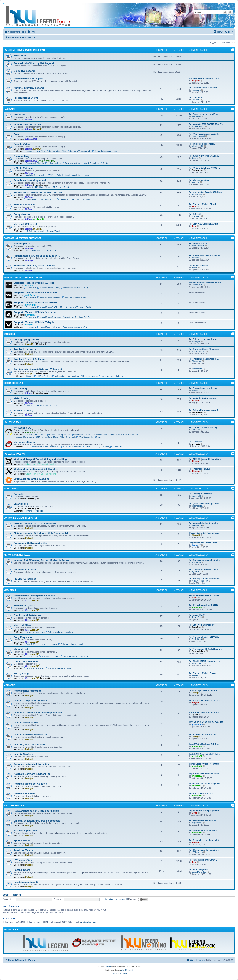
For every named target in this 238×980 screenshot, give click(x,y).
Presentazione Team (34, 435)
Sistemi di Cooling (13, 383)
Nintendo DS (31, 656)
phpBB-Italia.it (127, 970)
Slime (194, 598)
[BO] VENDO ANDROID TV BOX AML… (207, 722)
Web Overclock (91, 163)
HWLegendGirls (23, 860)
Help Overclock (67, 437)
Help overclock (53, 163)
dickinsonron (197, 390)
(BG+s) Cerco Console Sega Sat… (205, 783)
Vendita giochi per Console (29, 744)
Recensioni (30, 288)
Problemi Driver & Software (29, 359)
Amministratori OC (47, 161)
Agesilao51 (197, 572)
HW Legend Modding (14, 454)
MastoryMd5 (197, 285)
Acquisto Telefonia (24, 794)
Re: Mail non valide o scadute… (204, 88)
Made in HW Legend (25, 224)
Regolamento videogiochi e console (34, 596)
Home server (105, 376)
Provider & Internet (25, 579)
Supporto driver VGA (34, 151)
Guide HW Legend (24, 71)
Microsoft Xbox (22, 625)
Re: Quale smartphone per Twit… (205, 504)
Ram (16, 134)
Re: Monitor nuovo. (198, 243)
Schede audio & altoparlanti (30, 180)
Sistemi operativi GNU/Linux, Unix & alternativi (41, 533)
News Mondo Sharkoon (49, 317)
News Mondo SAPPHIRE (50, 307)
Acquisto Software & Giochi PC (32, 774)
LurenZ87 (38, 149)
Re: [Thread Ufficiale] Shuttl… (203, 204)
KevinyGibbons (198, 351)
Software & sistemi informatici (20, 518)
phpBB (109, 967)
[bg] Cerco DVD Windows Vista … (205, 774)
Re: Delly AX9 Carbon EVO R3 (203, 224)
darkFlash (30, 295)
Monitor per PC (22, 244)
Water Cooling (22, 398)
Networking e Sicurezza (17, 555)
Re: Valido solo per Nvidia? (202, 144)
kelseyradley (197, 369)
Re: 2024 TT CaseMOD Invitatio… (205, 459)
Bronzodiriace (198, 651)
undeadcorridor (89, 922)
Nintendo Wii (21, 649)
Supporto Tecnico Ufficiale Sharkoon (35, 312)
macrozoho (197, 525)
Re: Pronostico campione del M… (205, 840)
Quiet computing (89, 376)
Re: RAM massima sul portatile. (204, 134)
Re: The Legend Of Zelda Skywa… (205, 649)
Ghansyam (196, 361)
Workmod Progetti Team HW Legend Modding (40, 459)
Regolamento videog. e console (204, 595)
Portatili (18, 494)
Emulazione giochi (24, 605)
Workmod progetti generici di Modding (36, 469)
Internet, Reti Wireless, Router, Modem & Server (41, 560)
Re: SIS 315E (195, 214)
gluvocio (196, 444)
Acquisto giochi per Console (30, 784)
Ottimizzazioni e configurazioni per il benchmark (115, 435)
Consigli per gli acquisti (27, 339)
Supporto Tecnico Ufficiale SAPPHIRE (36, 302)
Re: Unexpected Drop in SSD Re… (205, 192)
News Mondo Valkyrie (48, 327)
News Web (20, 55)
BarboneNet (197, 170)
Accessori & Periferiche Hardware (23, 238)
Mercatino (9, 685)
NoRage (29, 119)
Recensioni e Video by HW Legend (34, 63)
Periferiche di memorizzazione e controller (38, 192)
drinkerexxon (197, 663)
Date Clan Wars (39, 447)
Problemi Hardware (25, 349)
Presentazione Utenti (26, 98)
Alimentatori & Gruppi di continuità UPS (37, 256)
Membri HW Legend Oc (58, 435)
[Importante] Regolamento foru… (205, 78)
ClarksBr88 (197, 639)
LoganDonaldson (199, 872)
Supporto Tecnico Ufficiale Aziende (23, 277)
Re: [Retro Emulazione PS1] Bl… (205, 605)
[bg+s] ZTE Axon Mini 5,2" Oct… (204, 754)
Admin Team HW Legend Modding (41, 464)
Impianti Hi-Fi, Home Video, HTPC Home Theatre (47, 187)
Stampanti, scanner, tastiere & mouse (35, 266)
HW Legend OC (22, 428)
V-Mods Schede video (35, 175)
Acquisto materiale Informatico (32, 764)
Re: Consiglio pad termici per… (204, 388)
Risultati (54, 447)
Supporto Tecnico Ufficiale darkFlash (35, 293)
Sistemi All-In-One (24, 204)
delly (194, 206)
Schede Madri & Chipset (28, 124)
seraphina (196, 90)
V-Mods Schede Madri (58, 175)
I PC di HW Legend (34, 231)
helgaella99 (197, 823)
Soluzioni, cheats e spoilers (59, 632)
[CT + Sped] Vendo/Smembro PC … (206, 712)
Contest (105, 163)
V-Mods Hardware (80, 175)
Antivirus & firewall (25, 570)
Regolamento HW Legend (28, 79)
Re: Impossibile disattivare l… (203, 523)
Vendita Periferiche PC (27, 722)
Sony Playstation (23, 637)
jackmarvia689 (198, 136)
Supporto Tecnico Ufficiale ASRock (34, 283)
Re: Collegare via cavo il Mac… (204, 339)
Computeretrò (22, 214)
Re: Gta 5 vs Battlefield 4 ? (202, 625)
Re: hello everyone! (198, 870)
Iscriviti (16, 895)
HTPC (38, 376)
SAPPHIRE (30, 305)
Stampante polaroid (198, 265)
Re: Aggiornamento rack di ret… (204, 560)
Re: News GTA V (197, 615)
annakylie (196, 341)
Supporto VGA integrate (79, 151)
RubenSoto (197, 617)
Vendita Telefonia (24, 754)
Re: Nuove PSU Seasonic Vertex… (205, 255)
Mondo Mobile (11, 489)
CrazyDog (196, 627)
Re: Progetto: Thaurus (200, 469)
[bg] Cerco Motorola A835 (201, 793)
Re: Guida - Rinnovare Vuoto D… (205, 410)
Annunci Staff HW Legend (29, 88)
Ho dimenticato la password (114, 899)
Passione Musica (23, 850)
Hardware (9, 109)
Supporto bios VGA (56, 151)
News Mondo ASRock (48, 288)
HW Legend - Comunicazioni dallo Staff (25, 50)
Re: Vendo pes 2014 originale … (204, 734)
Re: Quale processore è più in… (204, 114)
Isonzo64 (196, 430)
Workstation (72, 376)
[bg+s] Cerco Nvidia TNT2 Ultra (204, 764)
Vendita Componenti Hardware (31, 701)
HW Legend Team (12, 422)
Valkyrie (29, 325)
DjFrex (195, 715)
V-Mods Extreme (23, 168)
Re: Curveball (195, 442)
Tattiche (87, 447)
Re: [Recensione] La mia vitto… (204, 850)
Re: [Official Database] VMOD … (204, 168)
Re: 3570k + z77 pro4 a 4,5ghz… (204, 156)
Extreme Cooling (23, 410)
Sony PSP (29, 644)
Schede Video (22, 144)
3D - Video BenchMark (46, 437)
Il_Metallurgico (40, 185)
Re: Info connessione (199, 180)
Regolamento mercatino (28, 691)
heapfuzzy (196, 116)
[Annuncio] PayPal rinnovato (203, 690)
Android (38, 511)
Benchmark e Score (81, 435)
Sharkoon (30, 315)
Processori (20, 115)
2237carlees (197, 852)
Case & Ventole (53, 231)
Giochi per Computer (26, 661)
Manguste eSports (24, 442)
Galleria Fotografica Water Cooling (40, 405)
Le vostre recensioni (34, 632)
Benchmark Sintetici (34, 163)
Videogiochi (10, 590)
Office (47, 376)
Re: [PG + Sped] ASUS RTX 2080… (205, 700)
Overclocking (21, 156)
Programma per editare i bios (203, 543)
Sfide (63, 447)
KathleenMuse (198, 126)
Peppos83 (45, 678)
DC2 (35, 139)
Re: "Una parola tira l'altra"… (203, 860)
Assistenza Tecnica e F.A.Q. (74, 288)
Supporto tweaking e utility (105, 151)
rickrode (195, 258)
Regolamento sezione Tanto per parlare (36, 811)
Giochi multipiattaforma (27, 615)
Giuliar (194, 267)
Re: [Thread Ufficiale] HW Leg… (204, 427)
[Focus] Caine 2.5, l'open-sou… (204, 533)
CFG (96, 447)
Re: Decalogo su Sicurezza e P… (205, 569)
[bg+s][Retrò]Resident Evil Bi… (204, 744)
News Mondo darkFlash (49, 297)
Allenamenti (74, 447)
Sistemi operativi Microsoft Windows (35, 523)
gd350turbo (197, 724)
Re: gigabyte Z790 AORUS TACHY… (206, 124)
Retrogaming (21, 673)
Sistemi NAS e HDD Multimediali (40, 199)
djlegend (196, 81)
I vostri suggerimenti (26, 882)
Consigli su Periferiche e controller (73, 199)
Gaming (28, 376)
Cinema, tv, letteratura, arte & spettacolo (37, 821)
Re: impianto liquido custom (202, 398)
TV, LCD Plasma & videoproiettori (40, 251)
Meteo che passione (25, 831)
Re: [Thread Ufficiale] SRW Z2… (204, 637)
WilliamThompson (200, 581)
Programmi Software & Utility (30, 543)
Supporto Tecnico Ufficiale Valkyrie (34, 322)
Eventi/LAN (117, 447)
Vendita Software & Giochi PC (31, 735)
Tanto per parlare (14, 805)
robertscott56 (197, 146)
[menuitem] (31, 32)
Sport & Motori (22, 840)
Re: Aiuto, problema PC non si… (204, 349)
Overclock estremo (72, 163)
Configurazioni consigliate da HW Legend (38, 369)
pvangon (195, 182)
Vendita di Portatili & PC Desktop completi (38, 713)
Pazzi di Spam (22, 870)
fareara (195, 675)
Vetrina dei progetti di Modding (32, 479)
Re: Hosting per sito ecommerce (204, 579)
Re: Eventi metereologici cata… (204, 830)
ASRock (29, 285)
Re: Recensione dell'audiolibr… (204, 820)
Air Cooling (20, 388)
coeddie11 (196, 496)
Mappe (105, 447)
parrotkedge (197, 194)
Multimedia (58, 376)
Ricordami (134, 899)
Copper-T (196, 545)
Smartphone (21, 504)
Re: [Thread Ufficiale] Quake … (204, 673)
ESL (27, 447)
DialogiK (37, 129)
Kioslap (195, 158)
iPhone (28, 511)
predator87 (39, 219)
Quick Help (10, 334)
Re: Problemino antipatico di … (204, 359)
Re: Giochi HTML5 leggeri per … (204, 661)
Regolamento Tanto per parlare (204, 811)
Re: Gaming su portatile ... (201, 494)
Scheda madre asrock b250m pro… (206, 283)
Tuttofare (119, 376)
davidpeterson (198, 246)
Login (6, 895)
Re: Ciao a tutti (196, 98)
